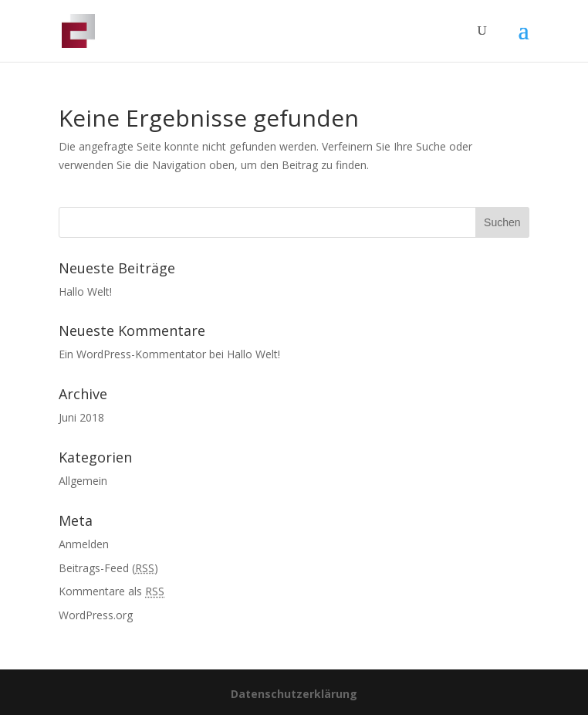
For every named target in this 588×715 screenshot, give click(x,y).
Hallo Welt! (85, 291)
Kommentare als (112, 591)
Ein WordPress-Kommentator (132, 354)
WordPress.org (96, 615)
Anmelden (84, 544)
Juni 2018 (81, 417)
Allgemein (83, 481)
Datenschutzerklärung (294, 694)
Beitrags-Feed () (108, 568)
